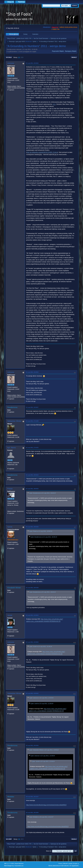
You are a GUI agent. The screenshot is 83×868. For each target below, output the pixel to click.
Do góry (9, 839)
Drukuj (74, 57)
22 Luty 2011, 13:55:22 (32, 693)
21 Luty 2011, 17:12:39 (32, 421)
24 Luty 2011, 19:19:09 (32, 813)
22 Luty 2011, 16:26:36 (32, 745)
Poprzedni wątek (58, 51)
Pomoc (60, 864)
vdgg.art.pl (55, 27)
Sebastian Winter (14, 421)
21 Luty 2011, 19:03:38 (32, 588)
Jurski (10, 615)
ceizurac (11, 63)
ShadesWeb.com (19, 866)
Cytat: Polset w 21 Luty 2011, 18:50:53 (41, 531)
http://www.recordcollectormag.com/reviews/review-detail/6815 (46, 805)
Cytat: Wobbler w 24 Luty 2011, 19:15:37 (41, 817)
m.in (54, 104)
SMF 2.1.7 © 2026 (9, 864)
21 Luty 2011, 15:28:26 (32, 63)
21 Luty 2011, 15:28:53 (32, 372)
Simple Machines (19, 864)
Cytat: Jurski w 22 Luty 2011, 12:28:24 (41, 647)
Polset (10, 489)
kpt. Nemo (12, 448)
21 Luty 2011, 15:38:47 (32, 407)
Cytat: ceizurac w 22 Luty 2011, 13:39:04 (41, 698)
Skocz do (49, 851)
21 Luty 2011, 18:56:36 (32, 527)
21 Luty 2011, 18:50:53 (32, 489)
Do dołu (9, 57)
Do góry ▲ (76, 864)
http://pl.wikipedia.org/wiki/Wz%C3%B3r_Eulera (42, 152)
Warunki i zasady (68, 864)
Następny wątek (71, 51)
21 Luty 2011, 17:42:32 (32, 448)
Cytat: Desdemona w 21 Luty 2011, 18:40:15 (42, 493)
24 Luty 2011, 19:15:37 (32, 797)
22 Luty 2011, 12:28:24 (32, 615)
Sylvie (34, 42)
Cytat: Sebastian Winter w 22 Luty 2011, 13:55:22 (44, 750)
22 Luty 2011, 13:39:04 (32, 642)
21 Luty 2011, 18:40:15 (32, 475)
